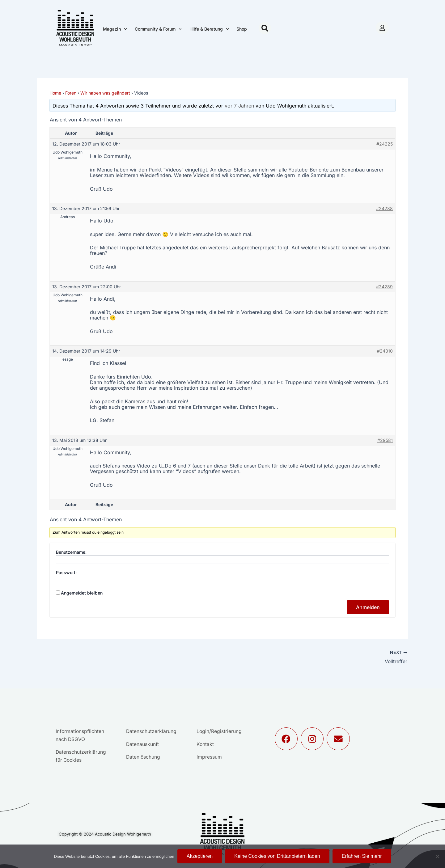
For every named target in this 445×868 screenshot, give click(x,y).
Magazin (115, 29)
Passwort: (66, 572)
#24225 (385, 144)
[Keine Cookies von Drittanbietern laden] (437, 856)
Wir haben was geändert (105, 93)
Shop (242, 29)
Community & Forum (158, 29)
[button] (265, 28)
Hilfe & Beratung (209, 29)
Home (55, 93)
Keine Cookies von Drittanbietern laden (277, 856)
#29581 (385, 440)
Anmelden (368, 607)
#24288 (384, 208)
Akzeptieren (200, 856)
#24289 (384, 287)
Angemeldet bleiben (82, 593)
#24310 (385, 351)
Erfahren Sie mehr (362, 856)
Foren (71, 93)
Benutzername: (71, 552)
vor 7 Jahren (240, 106)
